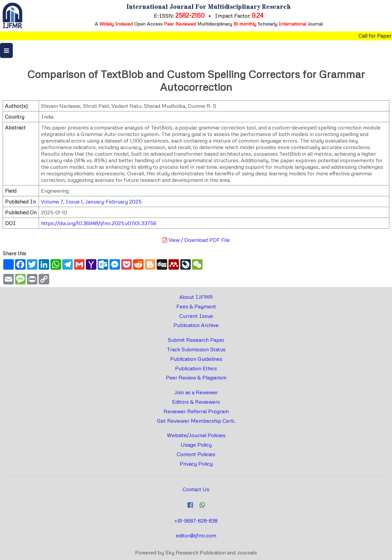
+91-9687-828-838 (196, 521)
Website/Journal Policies (196, 435)
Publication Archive (196, 325)
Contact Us (196, 489)
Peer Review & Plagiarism (196, 377)
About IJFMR (196, 297)
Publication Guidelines (196, 359)
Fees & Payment (196, 306)
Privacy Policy (196, 464)
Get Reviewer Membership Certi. (196, 421)
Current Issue (196, 316)
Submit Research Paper (196, 340)
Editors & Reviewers (196, 402)
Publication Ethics (196, 368)
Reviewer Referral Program (196, 411)
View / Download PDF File (196, 240)
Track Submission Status (196, 349)
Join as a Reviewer (196, 392)
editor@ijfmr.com (196, 535)
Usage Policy (196, 445)
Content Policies (196, 454)
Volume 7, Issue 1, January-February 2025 (91, 202)
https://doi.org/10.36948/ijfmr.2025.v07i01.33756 (99, 223)
